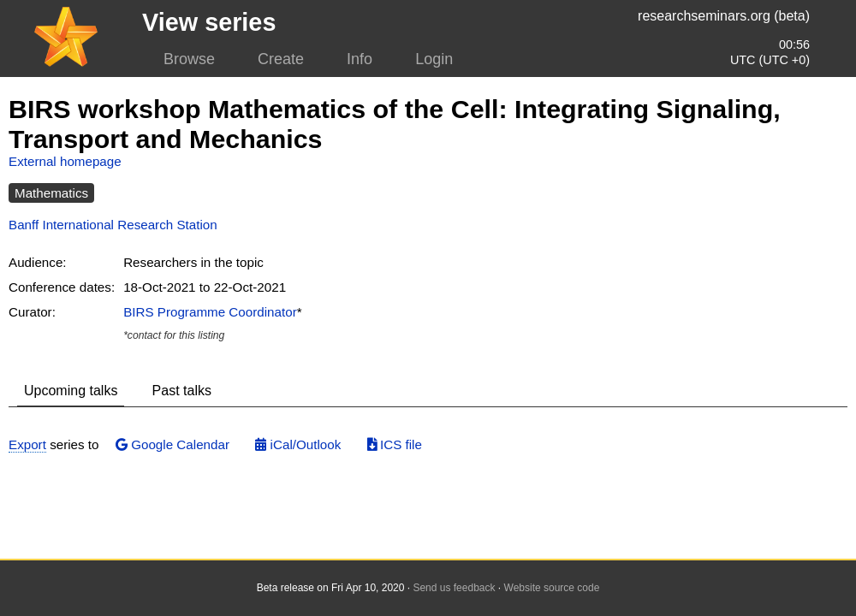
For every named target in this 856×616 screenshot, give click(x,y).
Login (434, 59)
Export (27, 444)
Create (281, 59)
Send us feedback (454, 588)
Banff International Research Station (113, 225)
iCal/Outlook (298, 444)
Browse (189, 59)
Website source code (552, 588)
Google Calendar (172, 444)
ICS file (395, 444)
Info (360, 59)
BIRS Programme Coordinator (210, 312)
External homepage (65, 161)
